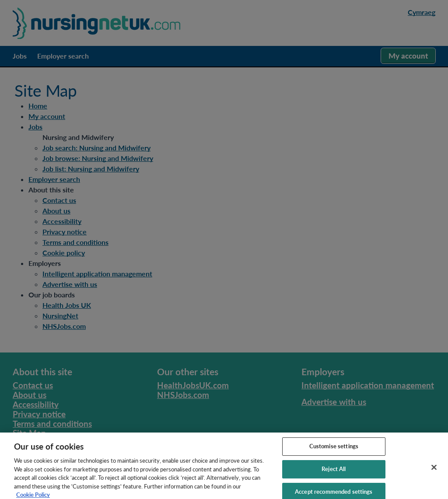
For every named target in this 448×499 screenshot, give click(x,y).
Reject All (334, 472)
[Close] (434, 471)
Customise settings (334, 450)
